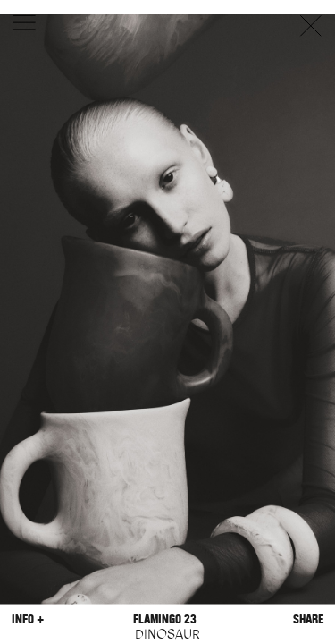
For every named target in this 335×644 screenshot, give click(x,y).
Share (308, 619)
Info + (28, 619)
